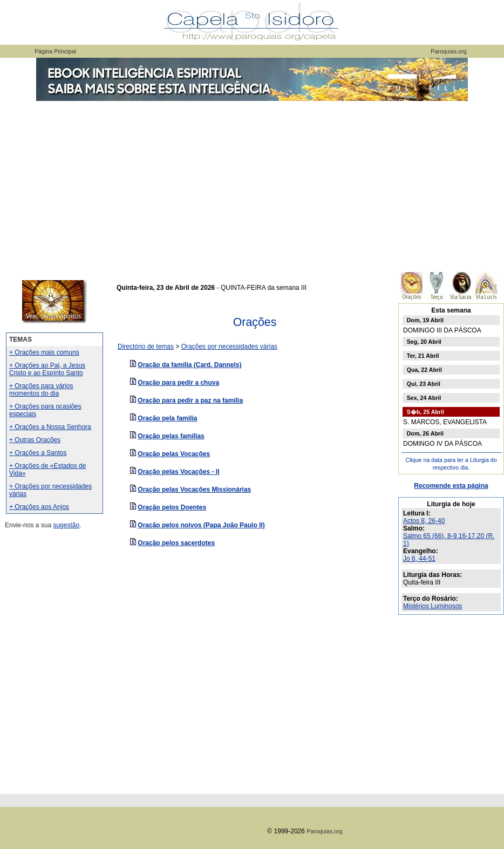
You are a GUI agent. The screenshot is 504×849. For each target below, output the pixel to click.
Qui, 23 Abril (424, 384)
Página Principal (55, 51)
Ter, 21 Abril (423, 356)
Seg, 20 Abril (424, 342)
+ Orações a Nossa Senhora (50, 427)
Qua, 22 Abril (424, 370)
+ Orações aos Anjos (39, 507)
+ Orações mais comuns (44, 352)
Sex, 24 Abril (424, 398)
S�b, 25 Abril (425, 412)
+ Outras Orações (35, 440)
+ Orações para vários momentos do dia (41, 390)
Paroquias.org (448, 51)
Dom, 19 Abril (425, 320)
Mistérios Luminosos (433, 606)
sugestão (66, 525)
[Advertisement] (252, 184)
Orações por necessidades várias (229, 347)
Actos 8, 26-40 (424, 521)
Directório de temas (146, 347)
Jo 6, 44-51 (419, 559)
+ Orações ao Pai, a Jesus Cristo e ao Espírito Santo (47, 369)
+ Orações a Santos (38, 453)
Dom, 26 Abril (425, 433)
